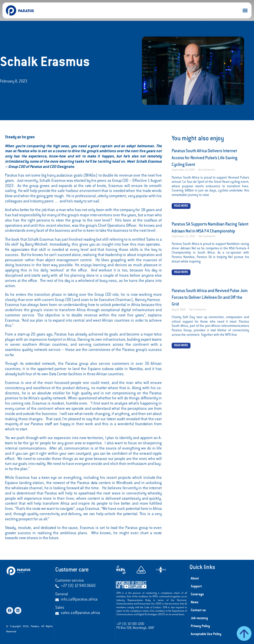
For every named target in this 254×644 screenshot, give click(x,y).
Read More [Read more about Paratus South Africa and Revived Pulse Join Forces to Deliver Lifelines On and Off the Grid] (181, 346)
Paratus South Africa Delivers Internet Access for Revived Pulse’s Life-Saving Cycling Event (205, 158)
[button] (245, 11)
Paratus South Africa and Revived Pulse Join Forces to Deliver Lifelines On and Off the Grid (210, 298)
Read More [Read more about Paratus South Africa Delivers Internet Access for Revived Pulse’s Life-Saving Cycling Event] (181, 206)
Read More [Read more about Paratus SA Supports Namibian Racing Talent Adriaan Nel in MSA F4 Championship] (181, 272)
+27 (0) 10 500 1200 (130, 624)
